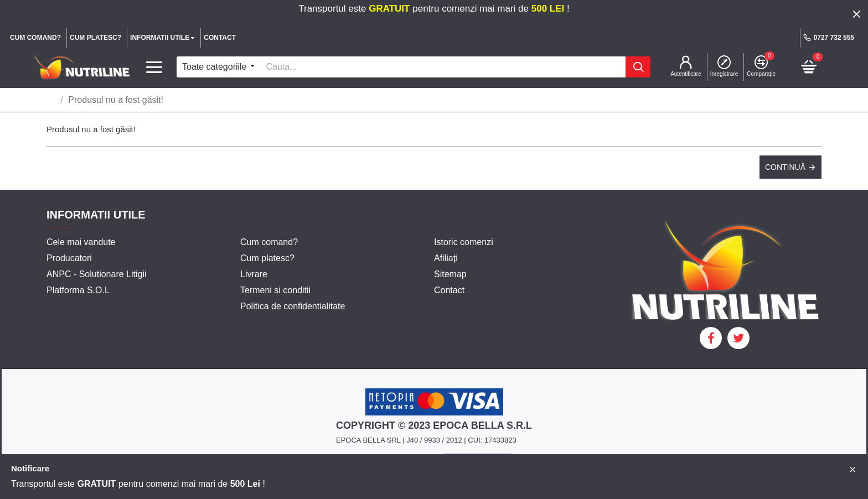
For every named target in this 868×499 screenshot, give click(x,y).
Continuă (785, 167)
